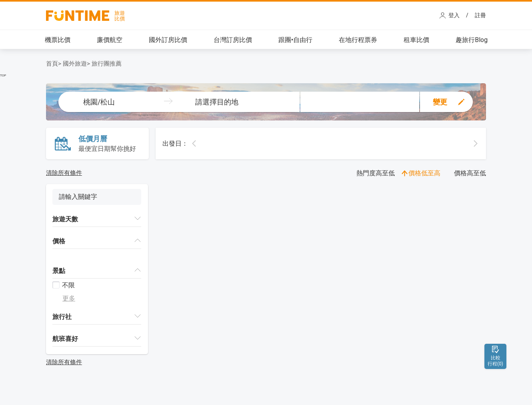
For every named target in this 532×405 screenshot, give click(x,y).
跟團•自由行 (295, 40)
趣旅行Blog (472, 40)
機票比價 (58, 40)
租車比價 (416, 40)
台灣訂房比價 (233, 40)
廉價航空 (110, 40)
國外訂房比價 (168, 40)
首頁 (52, 64)
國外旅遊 (75, 64)
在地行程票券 (358, 40)
